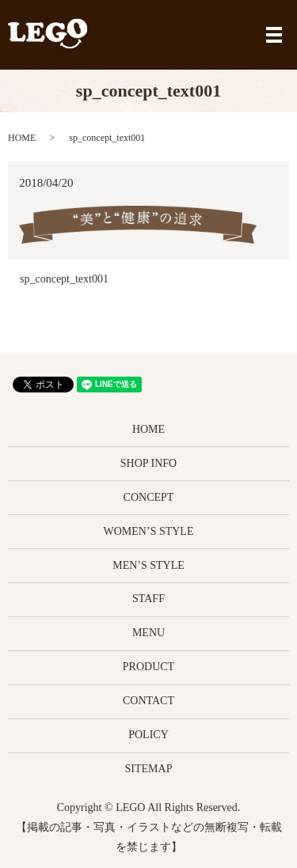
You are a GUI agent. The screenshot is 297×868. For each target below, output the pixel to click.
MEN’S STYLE (148, 565)
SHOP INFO (148, 463)
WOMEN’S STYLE (149, 531)
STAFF (148, 599)
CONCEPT (149, 497)
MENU (148, 633)
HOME (22, 138)
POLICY (148, 735)
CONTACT (148, 701)
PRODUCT (148, 667)
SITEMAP (149, 769)
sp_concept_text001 (64, 279)
